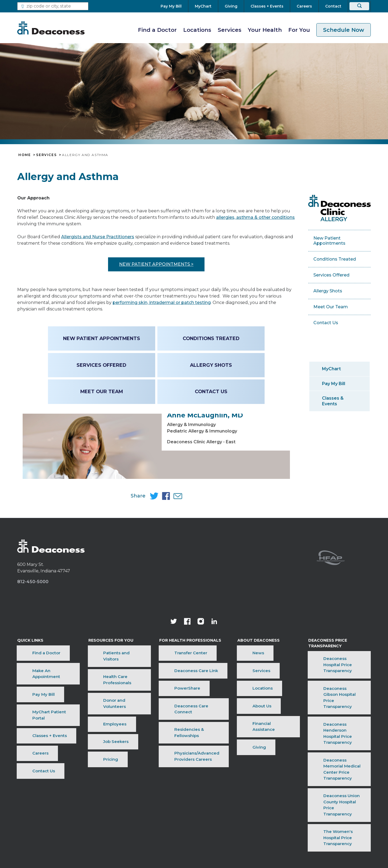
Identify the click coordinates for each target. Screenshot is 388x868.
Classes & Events (333, 401)
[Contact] (333, 6)
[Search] (359, 6)
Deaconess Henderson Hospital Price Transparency (336, 737)
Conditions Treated (210, 338)
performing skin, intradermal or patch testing (162, 302)
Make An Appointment (41, 708)
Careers (25, 741)
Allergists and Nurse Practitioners (98, 237)
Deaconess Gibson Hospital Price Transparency (335, 723)
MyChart (331, 369)
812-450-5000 (33, 633)
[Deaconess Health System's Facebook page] (187, 674)
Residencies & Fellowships (190, 733)
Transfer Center (179, 700)
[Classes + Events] (267, 6)
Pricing (97, 741)
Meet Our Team (102, 391)
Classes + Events (34, 733)
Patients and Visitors (111, 700)
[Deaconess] (51, 28)
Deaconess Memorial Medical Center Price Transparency (338, 752)
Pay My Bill (334, 384)
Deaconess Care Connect (189, 725)
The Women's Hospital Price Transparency (336, 780)
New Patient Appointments (102, 338)
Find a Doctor (157, 30)
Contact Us (29, 749)
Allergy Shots (210, 365)
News (240, 700)
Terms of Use (125, 811)
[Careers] (304, 6)
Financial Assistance (255, 733)
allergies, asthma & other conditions (255, 217)
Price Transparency (169, 811)
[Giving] (231, 6)
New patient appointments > (156, 264)
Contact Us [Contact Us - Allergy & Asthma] (210, 391)
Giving (241, 741)
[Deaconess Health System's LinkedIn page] (214, 674)
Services (230, 30)
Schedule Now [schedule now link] (344, 30)
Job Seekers (102, 733)
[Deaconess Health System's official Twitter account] (174, 674)
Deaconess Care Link (184, 708)
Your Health (265, 30)
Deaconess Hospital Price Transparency (333, 709)
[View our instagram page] (201, 674)
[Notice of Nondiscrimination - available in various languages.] (194, 825)
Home (25, 155)
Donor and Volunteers (113, 716)
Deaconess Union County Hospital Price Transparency (336, 766)
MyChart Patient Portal (41, 725)
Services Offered (102, 365)
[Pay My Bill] (174, 6)
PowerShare (175, 716)
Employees (101, 725)
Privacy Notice (214, 811)
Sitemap (277, 811)
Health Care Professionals (116, 708)
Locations (197, 30)
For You (299, 30)
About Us (244, 725)
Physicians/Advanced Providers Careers (185, 744)
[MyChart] (203, 6)
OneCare (249, 811)
